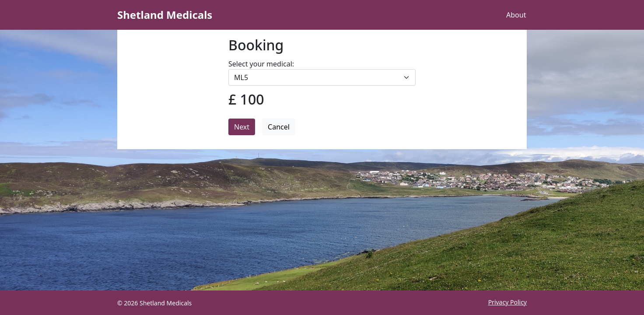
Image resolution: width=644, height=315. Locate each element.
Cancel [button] (279, 127)
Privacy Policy (507, 302)
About (516, 15)
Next (242, 127)
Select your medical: (261, 64)
